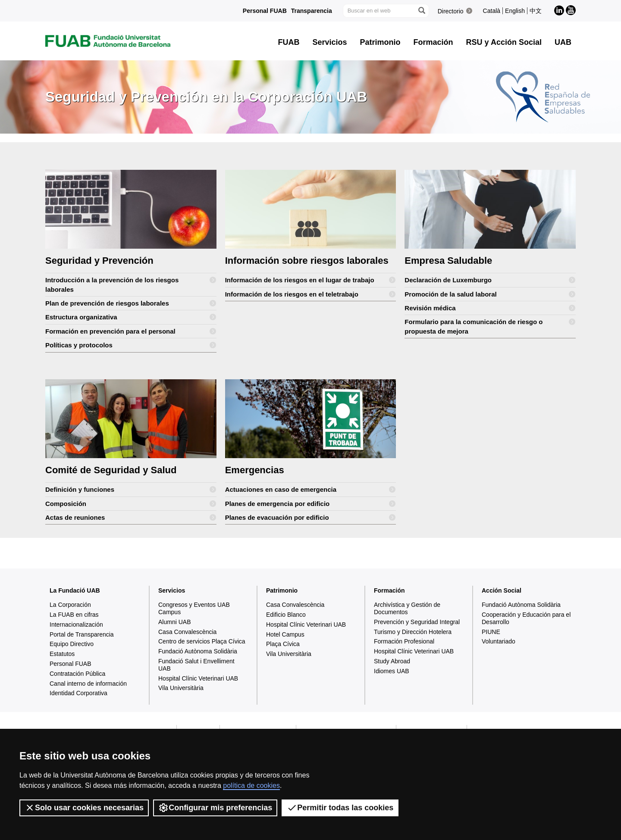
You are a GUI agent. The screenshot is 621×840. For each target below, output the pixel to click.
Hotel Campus (285, 634)
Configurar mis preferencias (215, 808)
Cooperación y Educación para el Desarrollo (526, 618)
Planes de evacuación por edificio (311, 517)
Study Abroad (392, 661)
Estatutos (62, 654)
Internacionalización (76, 625)
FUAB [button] (289, 42)
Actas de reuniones (131, 517)
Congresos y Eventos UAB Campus (194, 608)
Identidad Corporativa (78, 693)
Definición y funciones (131, 489)
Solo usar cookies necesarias (84, 808)
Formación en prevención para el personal (131, 331)
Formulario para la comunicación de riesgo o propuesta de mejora (490, 325)
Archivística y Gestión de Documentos (407, 608)
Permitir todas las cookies (340, 808)
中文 (536, 11)
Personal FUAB (265, 11)
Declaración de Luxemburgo (490, 280)
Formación (389, 590)
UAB (563, 42)
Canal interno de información (88, 684)
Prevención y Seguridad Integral (417, 622)
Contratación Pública (77, 674)
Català (492, 11)
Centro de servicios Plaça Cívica (202, 641)
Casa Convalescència (187, 632)
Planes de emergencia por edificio (311, 504)
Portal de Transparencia (82, 634)
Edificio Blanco (286, 615)
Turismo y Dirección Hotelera (413, 632)
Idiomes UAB (392, 671)
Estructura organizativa (131, 317)
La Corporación (70, 605)
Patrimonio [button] (380, 42)
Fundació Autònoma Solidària (198, 651)
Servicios (172, 590)
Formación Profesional (404, 641)
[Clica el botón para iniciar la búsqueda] (421, 11)
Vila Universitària (181, 688)
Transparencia (312, 11)
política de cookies (251, 785)
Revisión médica (490, 308)
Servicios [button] (330, 42)
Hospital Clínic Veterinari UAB (198, 678)
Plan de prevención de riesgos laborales (131, 303)
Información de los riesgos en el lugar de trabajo (311, 280)
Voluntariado (499, 641)
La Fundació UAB (75, 590)
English (515, 11)
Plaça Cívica (283, 644)
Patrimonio (282, 590)
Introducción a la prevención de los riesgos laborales (131, 283)
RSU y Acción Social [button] (504, 42)
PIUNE (491, 632)
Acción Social (502, 590)
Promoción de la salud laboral (490, 294)
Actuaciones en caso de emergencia (311, 489)
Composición (131, 504)
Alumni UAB (174, 622)
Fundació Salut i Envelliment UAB (196, 665)
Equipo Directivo (72, 644)
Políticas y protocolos (131, 345)
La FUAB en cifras (74, 615)
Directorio (451, 11)
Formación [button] (433, 42)
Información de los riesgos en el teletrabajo (311, 294)
